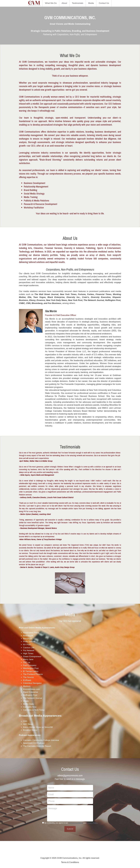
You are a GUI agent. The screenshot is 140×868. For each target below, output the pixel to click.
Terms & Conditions (76, 823)
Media (91, 3)
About (64, 3)
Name (51, 788)
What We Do (51, 3)
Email (51, 794)
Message (53, 808)
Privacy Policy (92, 823)
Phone (51, 801)
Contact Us (104, 3)
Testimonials (78, 3)
